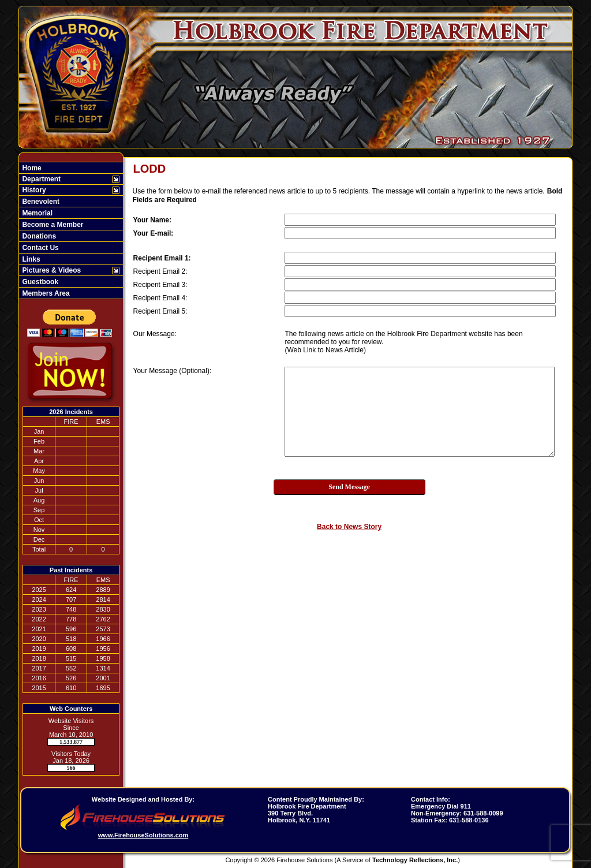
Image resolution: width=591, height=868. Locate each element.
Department (40, 179)
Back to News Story (349, 527)
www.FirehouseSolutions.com (143, 835)
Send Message (349, 487)
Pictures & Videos (51, 270)
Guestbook (39, 282)
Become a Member (52, 225)
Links (30, 259)
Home (31, 168)
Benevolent (40, 202)
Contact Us (40, 248)
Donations (38, 236)
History (33, 190)
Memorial (36, 213)
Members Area (45, 293)
